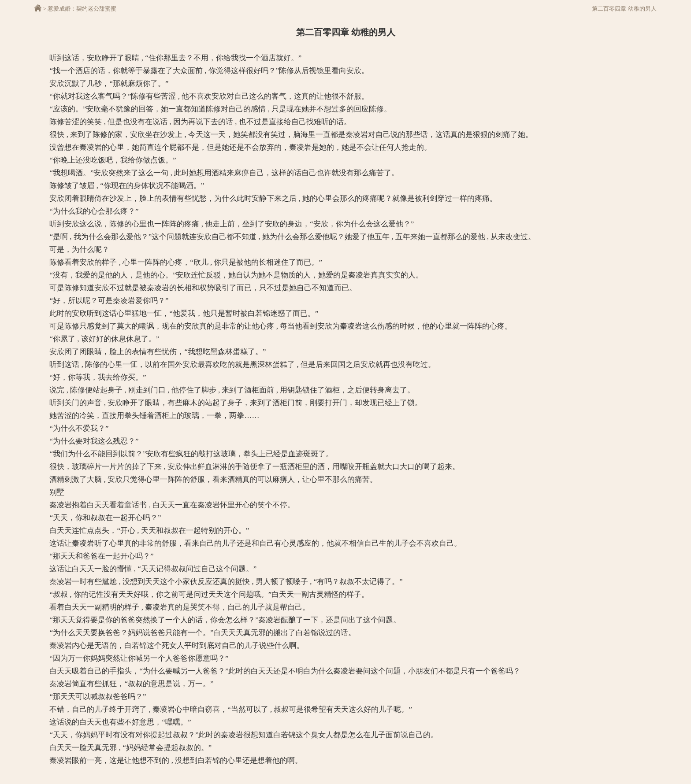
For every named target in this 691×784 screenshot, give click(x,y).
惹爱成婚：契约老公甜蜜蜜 (82, 9)
